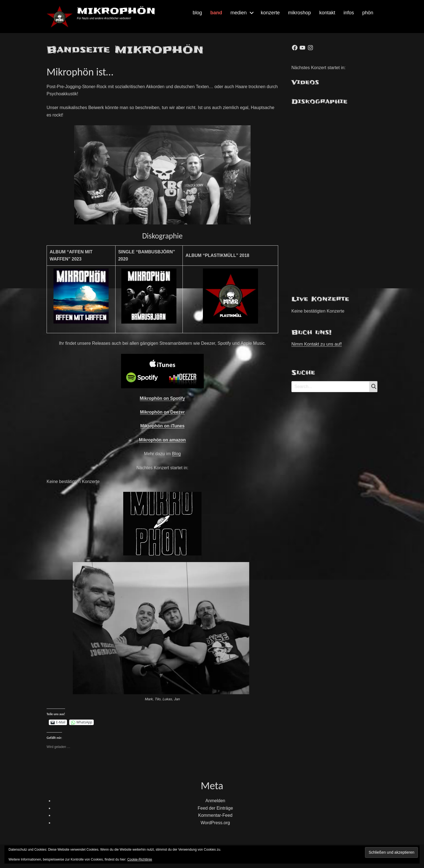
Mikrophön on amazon (162, 440)
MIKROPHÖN (116, 11)
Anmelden (215, 801)
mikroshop (300, 13)
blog (197, 13)
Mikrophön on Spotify (162, 398)
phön (368, 13)
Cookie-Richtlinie (140, 859)
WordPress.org (215, 823)
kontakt (327, 13)
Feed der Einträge (215, 808)
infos (349, 13)
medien (239, 13)
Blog (176, 454)
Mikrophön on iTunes (163, 426)
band (216, 13)
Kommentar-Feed (215, 815)
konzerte (270, 13)
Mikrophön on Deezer (163, 412)
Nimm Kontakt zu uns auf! (317, 344)
